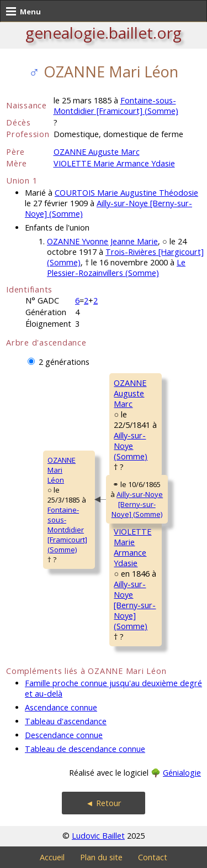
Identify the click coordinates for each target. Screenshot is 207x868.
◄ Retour (103, 803)
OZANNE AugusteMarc (130, 393)
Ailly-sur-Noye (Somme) (131, 446)
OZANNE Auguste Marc (97, 152)
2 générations (64, 362)
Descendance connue (64, 735)
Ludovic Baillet (98, 836)
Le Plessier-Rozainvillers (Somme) (116, 268)
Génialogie (182, 773)
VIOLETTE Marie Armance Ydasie (114, 163)
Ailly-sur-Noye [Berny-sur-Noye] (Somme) (137, 504)
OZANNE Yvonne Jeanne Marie (102, 241)
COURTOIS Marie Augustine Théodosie (126, 193)
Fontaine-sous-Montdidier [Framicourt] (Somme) (116, 106)
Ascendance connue (61, 707)
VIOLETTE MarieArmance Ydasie (132, 547)
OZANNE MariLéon (62, 470)
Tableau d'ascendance (66, 721)
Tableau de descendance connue (85, 749)
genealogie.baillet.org (104, 33)
